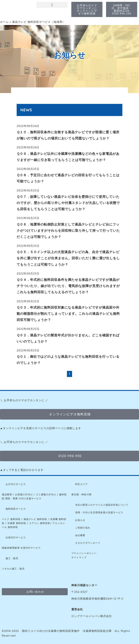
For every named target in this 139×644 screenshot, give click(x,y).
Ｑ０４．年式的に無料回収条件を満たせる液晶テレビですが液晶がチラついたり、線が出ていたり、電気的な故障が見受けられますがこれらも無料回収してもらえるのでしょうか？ (68, 286)
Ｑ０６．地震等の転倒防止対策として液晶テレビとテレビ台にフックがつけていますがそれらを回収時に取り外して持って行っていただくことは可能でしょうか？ (68, 231)
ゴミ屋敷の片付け (46, 494)
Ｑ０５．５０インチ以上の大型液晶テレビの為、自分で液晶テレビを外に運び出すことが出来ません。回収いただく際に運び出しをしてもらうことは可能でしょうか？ (68, 258)
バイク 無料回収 (11, 519)
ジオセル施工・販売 (13, 569)
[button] (52, 5)
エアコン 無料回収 (40, 523)
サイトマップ (79, 557)
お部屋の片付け (24, 494)
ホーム (4, 22)
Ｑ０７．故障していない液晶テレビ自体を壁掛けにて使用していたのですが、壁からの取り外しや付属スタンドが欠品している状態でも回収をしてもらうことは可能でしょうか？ (68, 203)
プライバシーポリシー (84, 553)
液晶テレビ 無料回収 (35, 519)
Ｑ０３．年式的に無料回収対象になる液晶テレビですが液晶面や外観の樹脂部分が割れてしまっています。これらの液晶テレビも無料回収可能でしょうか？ (68, 314)
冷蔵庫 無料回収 (17, 523)
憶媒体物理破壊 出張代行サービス (21, 548)
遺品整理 (7, 494)
